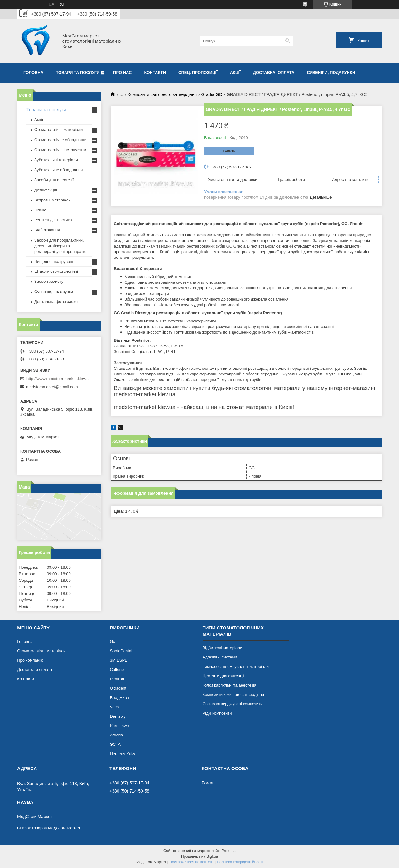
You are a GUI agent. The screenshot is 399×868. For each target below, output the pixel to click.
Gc (112, 641)
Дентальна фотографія (56, 302)
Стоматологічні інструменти (60, 150)
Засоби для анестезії (54, 180)
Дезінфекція (46, 190)
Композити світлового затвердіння (162, 94)
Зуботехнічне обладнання (58, 170)
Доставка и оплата (35, 670)
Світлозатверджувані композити (233, 704)
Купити (229, 151)
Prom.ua (229, 851)
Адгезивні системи (220, 657)
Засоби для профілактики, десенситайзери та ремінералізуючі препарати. (60, 246)
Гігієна (40, 210)
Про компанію (30, 660)
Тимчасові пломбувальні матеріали (236, 666)
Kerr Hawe (119, 726)
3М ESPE (118, 660)
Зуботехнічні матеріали (56, 160)
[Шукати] (288, 41)
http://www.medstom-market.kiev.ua (58, 379)
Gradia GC (212, 94)
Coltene (117, 670)
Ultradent (118, 688)
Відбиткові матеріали (222, 648)
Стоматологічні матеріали (58, 130)
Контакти (155, 72)
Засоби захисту (49, 281)
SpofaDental (121, 651)
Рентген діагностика (53, 220)
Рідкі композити (217, 713)
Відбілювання (47, 230)
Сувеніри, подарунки (331, 72)
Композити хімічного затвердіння (233, 694)
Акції (235, 72)
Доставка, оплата (274, 72)
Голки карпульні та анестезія (229, 685)
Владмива (119, 698)
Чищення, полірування (55, 261)
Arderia (116, 735)
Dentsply (118, 716)
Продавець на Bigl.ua (199, 856)
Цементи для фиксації (224, 676)
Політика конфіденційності (240, 862)
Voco (114, 707)
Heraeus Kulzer (124, 754)
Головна (33, 72)
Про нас (122, 72)
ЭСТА (115, 744)
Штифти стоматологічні (56, 271)
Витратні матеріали (53, 200)
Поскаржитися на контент (191, 862)
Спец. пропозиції (198, 72)
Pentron (117, 679)
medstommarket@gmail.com (52, 387)
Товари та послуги (78, 72)
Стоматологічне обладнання (61, 140)
